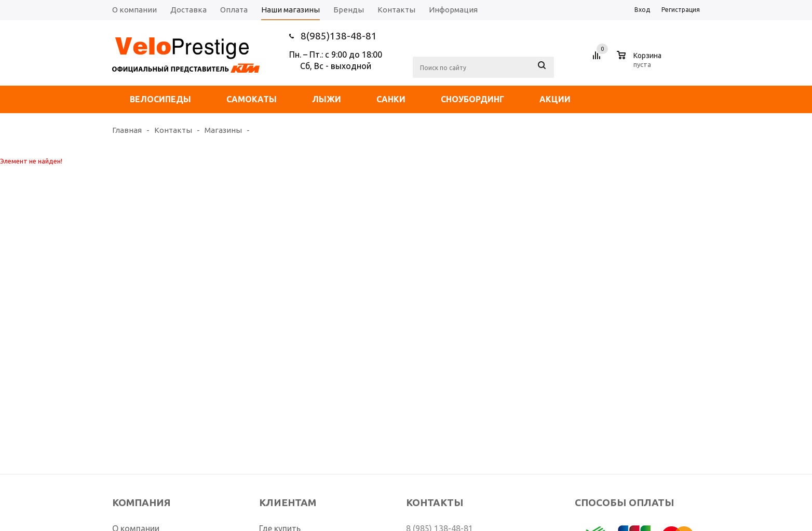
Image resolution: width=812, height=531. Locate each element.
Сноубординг (472, 99)
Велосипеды (160, 99)
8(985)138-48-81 (339, 36)
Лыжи (327, 99)
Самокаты (252, 99)
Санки (391, 99)
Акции (555, 99)
